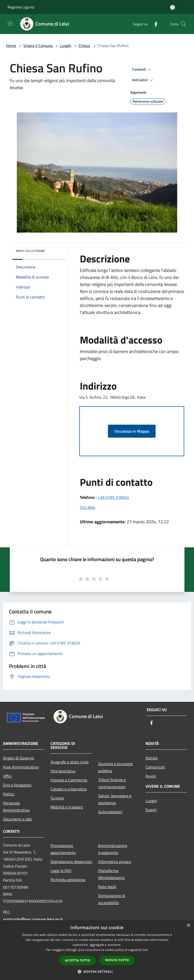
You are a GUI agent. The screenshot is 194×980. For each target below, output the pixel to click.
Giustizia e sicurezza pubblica (115, 767)
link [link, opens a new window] (145, 950)
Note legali (107, 887)
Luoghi (66, 46)
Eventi (151, 810)
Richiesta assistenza (68, 880)
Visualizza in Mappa (132, 431)
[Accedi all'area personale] (173, 7)
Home (11, 46)
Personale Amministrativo (16, 806)
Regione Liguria (21, 7)
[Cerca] (183, 24)
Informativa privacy (115, 862)
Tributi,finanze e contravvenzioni (112, 783)
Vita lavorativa (63, 771)
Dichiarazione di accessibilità (112, 899)
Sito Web (87, 507)
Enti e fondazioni (17, 785)
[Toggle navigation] (10, 24)
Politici (9, 794)
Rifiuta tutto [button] (117, 960)
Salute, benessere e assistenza (115, 799)
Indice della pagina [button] (30, 251)
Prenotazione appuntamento (63, 849)
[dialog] (97, 950)
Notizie (152, 758)
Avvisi (151, 776)
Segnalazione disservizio (71, 862)
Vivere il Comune (38, 46)
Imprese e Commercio (69, 780)
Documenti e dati (18, 819)
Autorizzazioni (110, 812)
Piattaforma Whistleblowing (111, 874)
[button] (97, 971)
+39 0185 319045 (113, 497)
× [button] (188, 926)
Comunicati (155, 767)
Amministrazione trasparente (113, 849)
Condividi (142, 70)
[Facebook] (154, 24)
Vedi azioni (143, 80)
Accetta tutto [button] (78, 960)
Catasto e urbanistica (69, 789)
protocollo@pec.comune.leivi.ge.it (33, 919)
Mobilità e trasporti (67, 807)
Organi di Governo (18, 758)
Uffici (7, 776)
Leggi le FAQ (61, 871)
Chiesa (84, 46)
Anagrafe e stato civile (70, 762)
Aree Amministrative (21, 767)
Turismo (57, 798)
